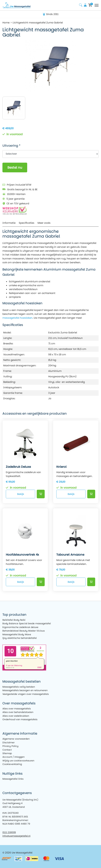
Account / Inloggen (14, 757)
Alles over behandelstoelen (18, 712)
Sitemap (7, 753)
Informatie (9, 223)
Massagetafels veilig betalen (19, 687)
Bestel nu (15, 167)
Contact (7, 750)
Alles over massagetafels (17, 709)
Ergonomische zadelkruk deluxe (20, 627)
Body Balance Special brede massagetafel (27, 623)
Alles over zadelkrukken (16, 716)
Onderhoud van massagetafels (20, 719)
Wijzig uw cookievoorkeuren (18, 761)
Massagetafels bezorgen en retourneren (25, 690)
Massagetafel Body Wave (17, 634)
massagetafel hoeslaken (17, 318)
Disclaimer (8, 743)
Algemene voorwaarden (16, 739)
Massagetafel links (13, 779)
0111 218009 (9, 832)
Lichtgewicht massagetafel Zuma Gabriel (38, 23)
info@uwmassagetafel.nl (16, 836)
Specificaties (27, 223)
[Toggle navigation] (97, 5)
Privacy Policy (10, 746)
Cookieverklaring (12, 764)
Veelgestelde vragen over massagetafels (26, 694)
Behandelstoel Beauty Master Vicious (24, 631)
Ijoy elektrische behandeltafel (20, 638)
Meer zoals (44, 223)
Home (6, 23)
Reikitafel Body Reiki (14, 620)
